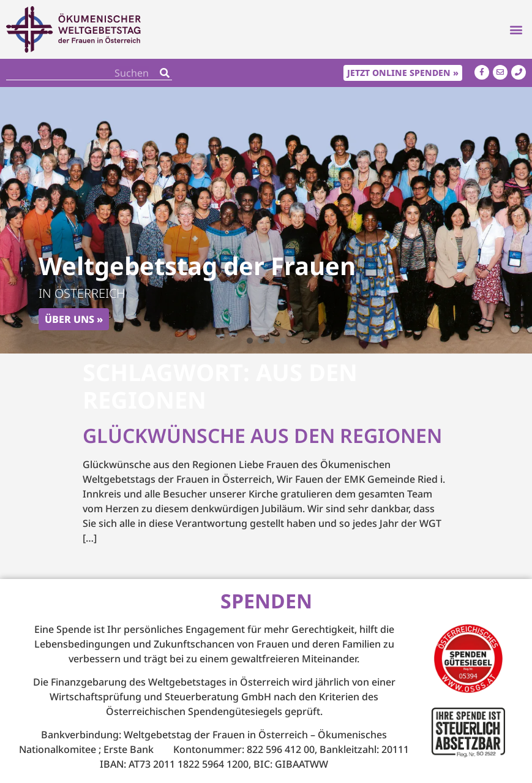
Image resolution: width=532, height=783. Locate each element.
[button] (516, 30)
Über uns (69, 319)
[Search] (165, 73)
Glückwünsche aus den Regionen (262, 435)
